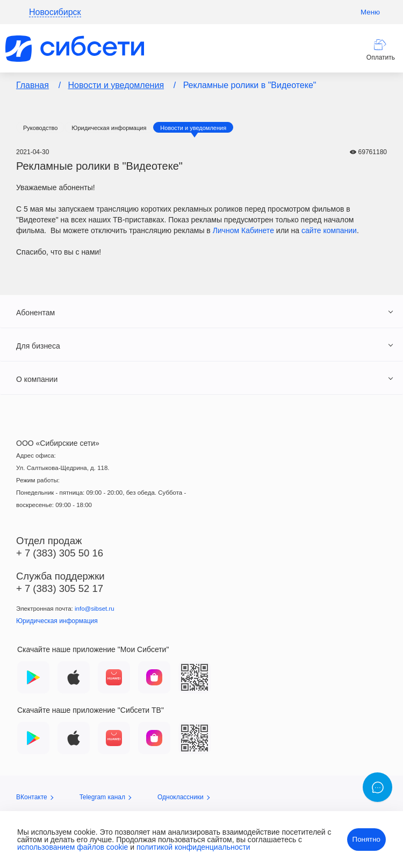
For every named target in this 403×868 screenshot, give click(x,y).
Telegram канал (105, 797)
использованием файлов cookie (73, 847)
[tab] (201, 312)
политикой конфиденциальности (193, 847)
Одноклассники (183, 797)
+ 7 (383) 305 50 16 (60, 553)
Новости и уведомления (116, 85)
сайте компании (329, 230)
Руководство (40, 128)
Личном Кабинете (243, 230)
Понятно (366, 839)
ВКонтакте (35, 797)
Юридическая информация (109, 128)
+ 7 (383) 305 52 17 (60, 588)
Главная (33, 85)
